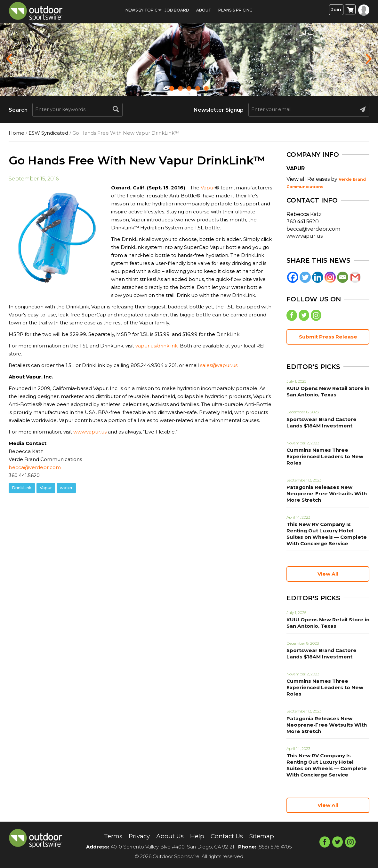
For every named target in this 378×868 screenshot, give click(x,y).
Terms (108, 836)
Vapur (208, 188)
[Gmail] (355, 277)
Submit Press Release (328, 338)
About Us (169, 836)
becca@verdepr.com (35, 467)
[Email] (343, 277)
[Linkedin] (318, 277)
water (66, 488)
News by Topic (141, 10)
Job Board (177, 10)
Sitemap (266, 836)
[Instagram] (330, 277)
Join (336, 10)
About (204, 10)
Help (197, 836)
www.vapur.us (90, 432)
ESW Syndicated (48, 133)
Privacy (137, 836)
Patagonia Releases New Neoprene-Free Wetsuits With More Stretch (324, 495)
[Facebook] (293, 277)
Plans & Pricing (235, 10)
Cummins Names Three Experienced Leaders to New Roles (322, 458)
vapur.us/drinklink (157, 346)
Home (16, 133)
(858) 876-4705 (275, 847)
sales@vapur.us (219, 365)
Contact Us (229, 836)
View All (328, 575)
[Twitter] (305, 277)
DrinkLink (22, 488)
